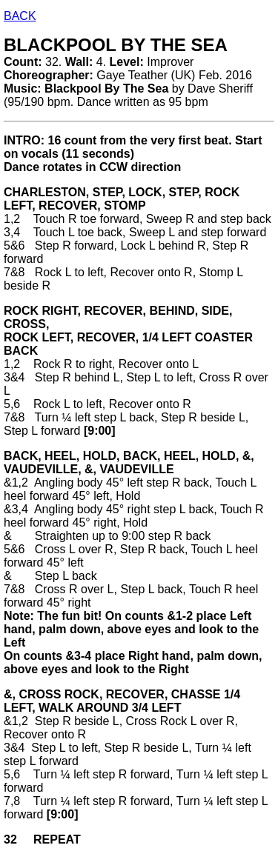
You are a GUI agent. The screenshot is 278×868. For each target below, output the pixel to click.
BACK (20, 16)
